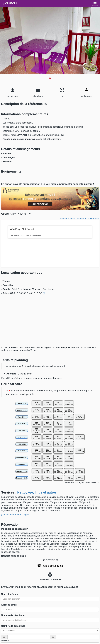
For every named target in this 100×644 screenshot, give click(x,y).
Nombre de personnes (13, 626)
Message (5, 640)
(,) (44, 293)
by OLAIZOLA (10, 3)
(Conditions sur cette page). (15, 515)
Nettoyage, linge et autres (37, 492)
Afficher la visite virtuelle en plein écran (79, 219)
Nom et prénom (10, 594)
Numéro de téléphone (13, 615)
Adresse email (9, 605)
